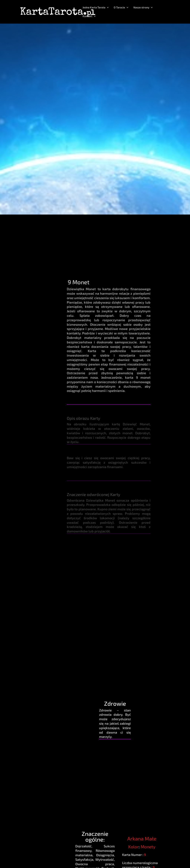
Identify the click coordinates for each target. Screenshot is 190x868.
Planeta (107, 559)
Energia (153, 559)
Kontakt (87, 16)
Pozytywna (153, 575)
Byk (130, 573)
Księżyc (107, 573)
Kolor (133, 847)
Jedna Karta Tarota (94, 8)
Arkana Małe (142, 838)
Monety (148, 847)
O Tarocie (119, 8)
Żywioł (83, 559)
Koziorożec (130, 579)
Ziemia (83, 573)
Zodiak (130, 559)
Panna (130, 586)
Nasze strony (141, 8)
